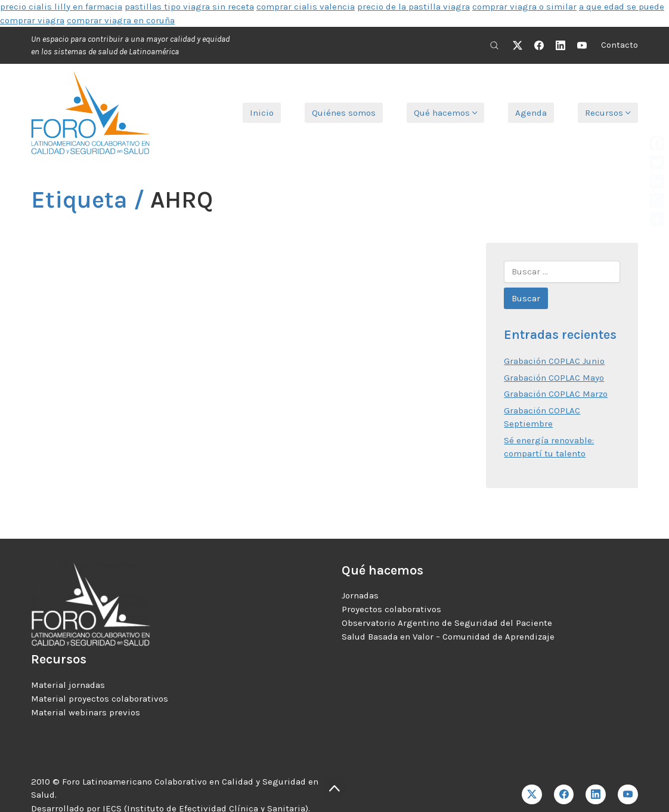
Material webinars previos (86, 712)
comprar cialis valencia (306, 7)
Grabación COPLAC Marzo (556, 394)
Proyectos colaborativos (391, 609)
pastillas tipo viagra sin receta (189, 7)
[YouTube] (582, 45)
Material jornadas (68, 685)
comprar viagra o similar (524, 7)
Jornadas (360, 595)
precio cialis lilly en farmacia (61, 7)
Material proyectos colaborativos (100, 699)
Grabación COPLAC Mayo (554, 378)
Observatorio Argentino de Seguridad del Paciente (447, 623)
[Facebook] (539, 45)
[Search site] (494, 45)
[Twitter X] (518, 45)
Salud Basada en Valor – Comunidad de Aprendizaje (448, 637)
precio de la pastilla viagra (414, 7)
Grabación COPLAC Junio (554, 361)
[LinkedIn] (560, 45)
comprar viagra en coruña (121, 20)
